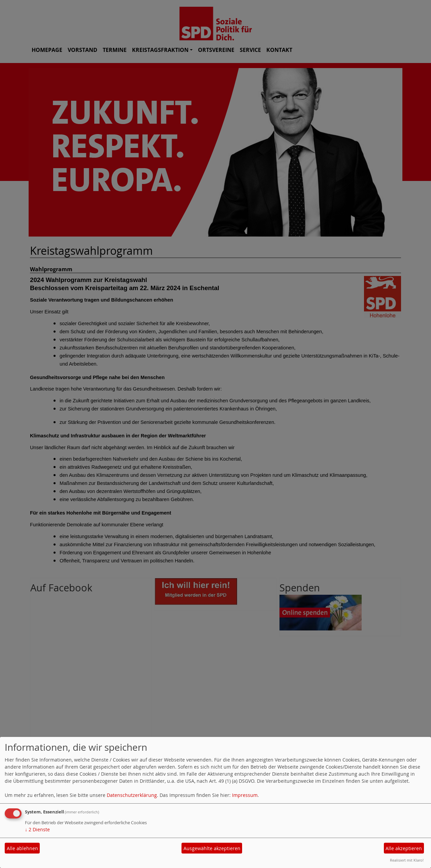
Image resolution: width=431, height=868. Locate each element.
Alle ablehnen (22, 848)
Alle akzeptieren (404, 848)
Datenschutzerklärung (132, 795)
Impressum (245, 795)
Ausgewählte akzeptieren (212, 848)
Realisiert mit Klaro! (407, 860)
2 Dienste (37, 829)
